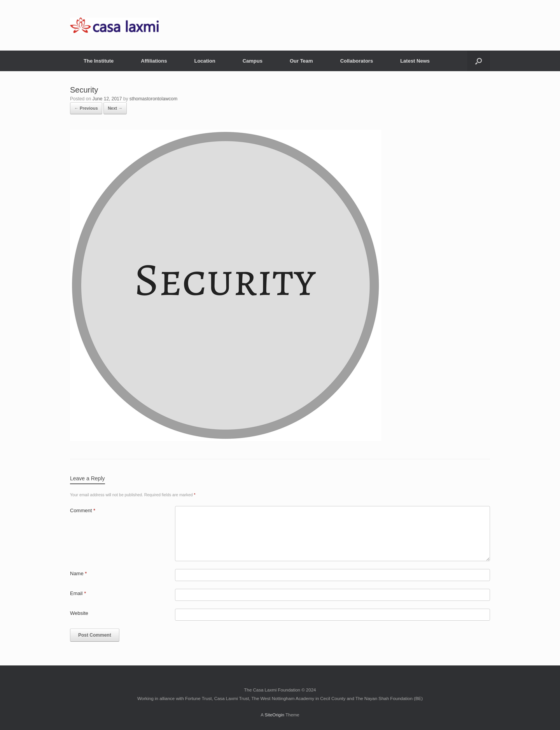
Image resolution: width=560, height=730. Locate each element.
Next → (115, 108)
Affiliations (154, 61)
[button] (479, 61)
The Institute (99, 61)
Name (78, 573)
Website (79, 613)
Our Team (301, 61)
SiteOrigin (274, 715)
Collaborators (357, 61)
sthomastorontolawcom (153, 99)
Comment (83, 510)
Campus (253, 61)
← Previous (86, 108)
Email (78, 593)
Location (205, 61)
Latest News (415, 61)
